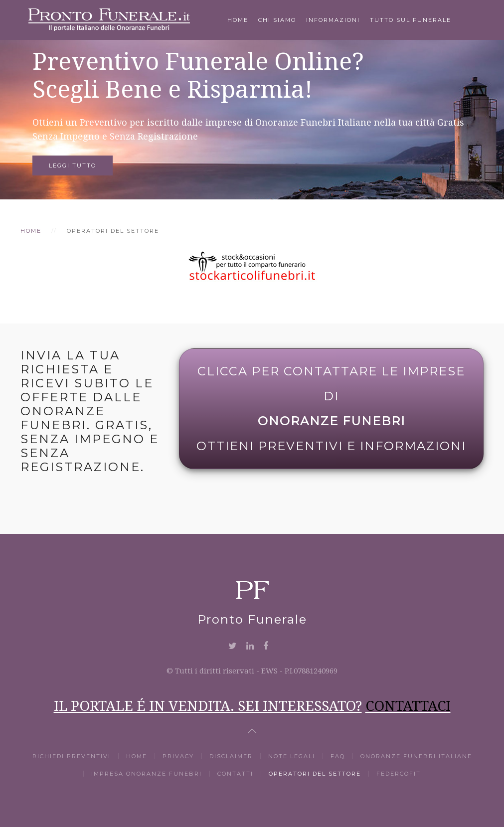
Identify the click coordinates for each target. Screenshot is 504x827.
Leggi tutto (73, 165)
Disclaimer (231, 756)
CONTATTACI (408, 705)
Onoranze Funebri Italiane (416, 756)
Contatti (235, 774)
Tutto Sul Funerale (411, 20)
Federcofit (399, 774)
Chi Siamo (277, 20)
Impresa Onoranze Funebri (147, 774)
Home (238, 20)
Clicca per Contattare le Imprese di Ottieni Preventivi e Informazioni (331, 409)
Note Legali (292, 756)
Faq (338, 756)
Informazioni (333, 20)
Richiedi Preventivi (72, 756)
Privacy (178, 756)
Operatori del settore (315, 774)
